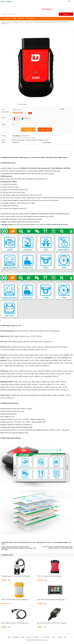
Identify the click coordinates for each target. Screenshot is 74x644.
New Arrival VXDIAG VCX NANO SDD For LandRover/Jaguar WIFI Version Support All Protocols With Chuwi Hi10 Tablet (19, 548)
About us (54, 637)
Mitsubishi (4, 360)
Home (2, 19)
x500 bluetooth (33, 542)
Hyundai (14, 358)
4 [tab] (36, 98)
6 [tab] (41, 98)
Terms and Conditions (45, 637)
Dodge (61, 355)
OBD (11, 174)
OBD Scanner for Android (51, 542)
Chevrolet (37, 350)
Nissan (10, 360)
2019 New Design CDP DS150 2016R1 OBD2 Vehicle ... (16, 576)
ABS (48, 158)
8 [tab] (47, 98)
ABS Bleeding (42, 168)
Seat (6, 363)
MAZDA (3, 374)
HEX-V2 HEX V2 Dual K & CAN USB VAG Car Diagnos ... (52, 623)
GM (61, 363)
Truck (42, 350)
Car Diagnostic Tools (18, 22)
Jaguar (26, 331)
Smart (14, 363)
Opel (38, 331)
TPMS (55, 158)
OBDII (21, 158)
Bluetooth (14, 414)
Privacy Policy (36, 637)
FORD (12, 336)
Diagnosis (26, 158)
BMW (14, 347)
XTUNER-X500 (16, 542)
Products (8, 22)
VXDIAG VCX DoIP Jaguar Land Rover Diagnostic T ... (16, 600)
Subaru (41, 342)
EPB (51, 158)
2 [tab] (30, 98)
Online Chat (16, 143)
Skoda (10, 363)
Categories (7, 19)
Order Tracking (30, 19)
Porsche (32, 360)
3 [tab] (33, 98)
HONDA (29, 347)
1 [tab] (27, 98)
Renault (47, 331)
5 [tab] (38, 98)
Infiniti (19, 358)
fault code (11, 192)
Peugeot (42, 331)
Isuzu (23, 358)
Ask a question (46, 143)
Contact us (60, 637)
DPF (39, 158)
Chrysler (41, 355)
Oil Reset (34, 158)
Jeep (32, 358)
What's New (21, 19)
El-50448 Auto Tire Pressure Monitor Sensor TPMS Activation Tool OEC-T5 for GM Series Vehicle (59, 547)
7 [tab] (44, 98)
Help (65, 637)
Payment (23, 637)
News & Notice (16, 637)
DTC (25, 208)
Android (48, 224)
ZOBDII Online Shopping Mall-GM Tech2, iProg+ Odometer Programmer (15, 9)
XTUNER (3, 158)
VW (17, 350)
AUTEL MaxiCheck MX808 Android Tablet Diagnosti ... (51, 600)
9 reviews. (25, 104)
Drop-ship (29, 637)
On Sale (14, 19)
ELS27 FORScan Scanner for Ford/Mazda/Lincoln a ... (16, 623)
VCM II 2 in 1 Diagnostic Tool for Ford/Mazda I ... (50, 576)
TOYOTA (33, 336)
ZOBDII (37, 640)
